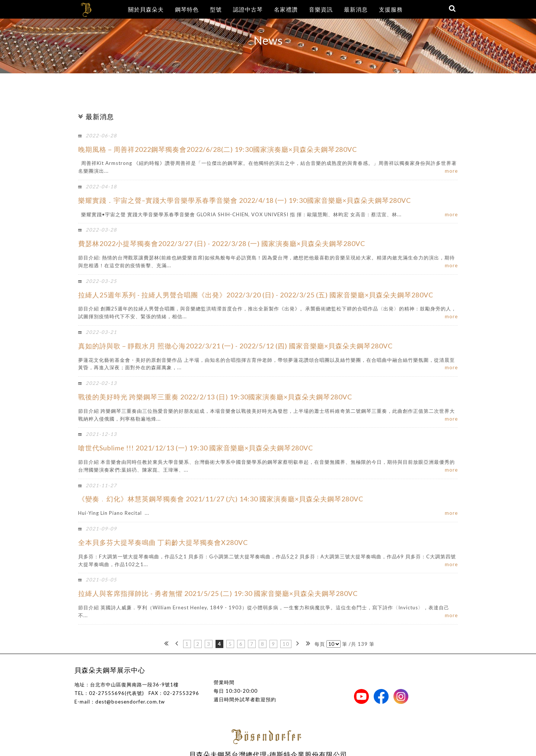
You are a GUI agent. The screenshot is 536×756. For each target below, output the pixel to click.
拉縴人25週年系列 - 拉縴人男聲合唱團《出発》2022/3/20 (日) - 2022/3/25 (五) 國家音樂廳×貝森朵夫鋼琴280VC (256, 295)
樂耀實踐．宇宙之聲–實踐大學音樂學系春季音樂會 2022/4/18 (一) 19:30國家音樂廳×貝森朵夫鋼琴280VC (245, 200)
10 (286, 644)
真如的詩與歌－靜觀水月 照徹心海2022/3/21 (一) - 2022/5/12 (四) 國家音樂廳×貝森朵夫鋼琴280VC (235, 346)
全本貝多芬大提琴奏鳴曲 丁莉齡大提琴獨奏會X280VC (163, 542)
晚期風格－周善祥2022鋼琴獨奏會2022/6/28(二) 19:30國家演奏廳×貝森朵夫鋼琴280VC (218, 149)
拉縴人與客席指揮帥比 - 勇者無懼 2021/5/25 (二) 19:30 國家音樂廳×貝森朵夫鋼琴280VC (218, 593)
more (451, 171)
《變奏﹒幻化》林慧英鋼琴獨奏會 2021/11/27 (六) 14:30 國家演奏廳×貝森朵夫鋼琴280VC (221, 499)
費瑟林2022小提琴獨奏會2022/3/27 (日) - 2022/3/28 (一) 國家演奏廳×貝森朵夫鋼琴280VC (222, 243)
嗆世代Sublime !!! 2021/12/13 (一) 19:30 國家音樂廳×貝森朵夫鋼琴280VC (196, 448)
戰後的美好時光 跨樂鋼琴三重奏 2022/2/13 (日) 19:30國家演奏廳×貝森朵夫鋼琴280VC (215, 397)
